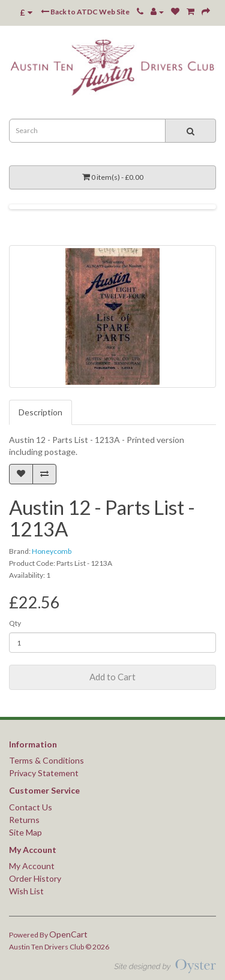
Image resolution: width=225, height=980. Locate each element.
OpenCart (68, 934)
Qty (15, 623)
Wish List (26, 891)
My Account (32, 866)
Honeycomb (52, 551)
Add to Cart (112, 677)
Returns (24, 820)
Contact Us (31, 807)
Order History (35, 878)
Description (40, 412)
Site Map (25, 832)
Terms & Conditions (46, 760)
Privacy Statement (44, 773)
